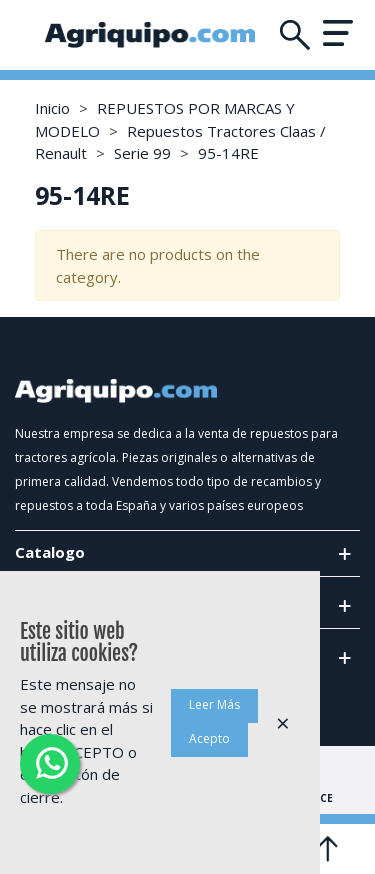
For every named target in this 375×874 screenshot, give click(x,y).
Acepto (209, 738)
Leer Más (214, 704)
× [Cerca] (283, 722)
